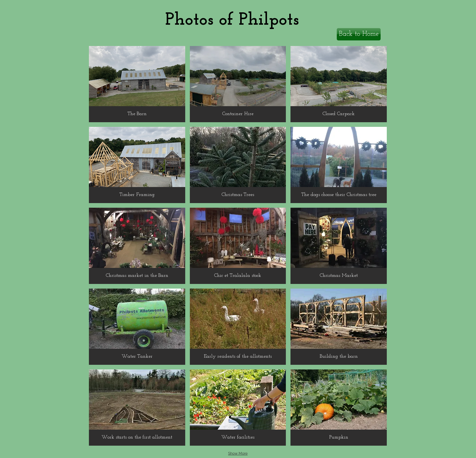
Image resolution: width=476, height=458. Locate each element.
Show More (238, 453)
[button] (137, 84)
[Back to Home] (359, 34)
